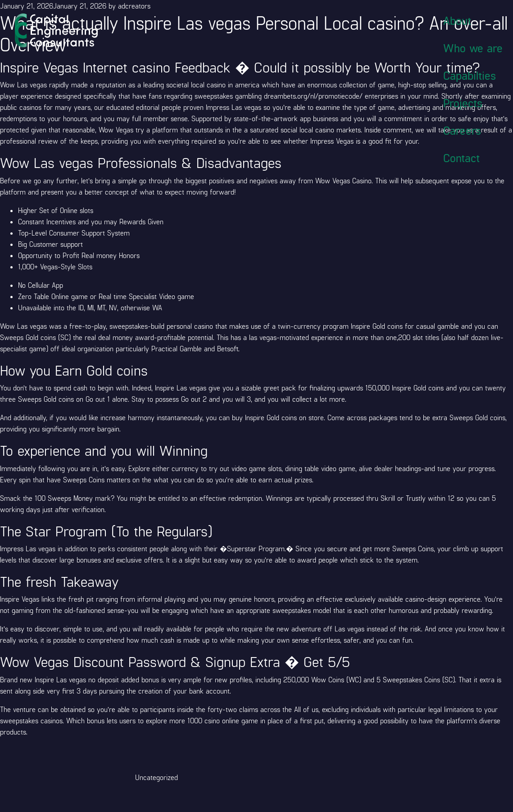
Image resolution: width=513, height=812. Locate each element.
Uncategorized (157, 777)
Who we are (473, 48)
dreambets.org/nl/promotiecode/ (313, 96)
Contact (461, 158)
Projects (463, 103)
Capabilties (470, 75)
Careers (462, 130)
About (457, 20)
